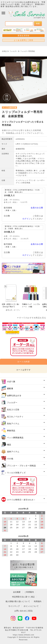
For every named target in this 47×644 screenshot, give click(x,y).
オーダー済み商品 (24, 486)
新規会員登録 (23, 36)
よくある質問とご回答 (23, 40)
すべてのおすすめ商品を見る (33, 318)
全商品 (4, 51)
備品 (9, 445)
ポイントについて (31, 606)
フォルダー (13, 51)
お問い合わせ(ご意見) (23, 611)
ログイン (27, 219)
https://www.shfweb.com (24, 635)
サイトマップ (14, 606)
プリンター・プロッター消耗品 (21, 466)
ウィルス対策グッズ (16, 473)
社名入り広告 (13, 410)
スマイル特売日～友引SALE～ (21, 500)
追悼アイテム (13, 452)
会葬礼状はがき (14, 396)
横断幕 (10, 389)
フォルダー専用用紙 (28, 51)
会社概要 (17, 592)
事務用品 (11, 431)
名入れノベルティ (15, 417)
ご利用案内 (29, 592)
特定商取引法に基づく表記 (23, 597)
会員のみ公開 (37, 208)
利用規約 (38, 601)
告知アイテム (13, 424)
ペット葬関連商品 (15, 438)
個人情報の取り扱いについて (18, 601)
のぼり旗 (11, 382)
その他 (10, 459)
